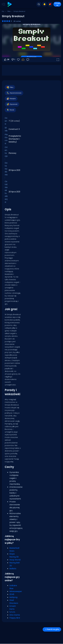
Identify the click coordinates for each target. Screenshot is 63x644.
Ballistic (13, 569)
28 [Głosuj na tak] (7, 60)
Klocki (10, 110)
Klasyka (11, 99)
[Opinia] (28, 60)
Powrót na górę (52, 629)
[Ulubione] (18, 60)
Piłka (9, 11)
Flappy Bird (15, 618)
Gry (3, 11)
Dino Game (15, 615)
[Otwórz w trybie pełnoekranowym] (58, 60)
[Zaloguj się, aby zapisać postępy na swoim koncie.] (23, 60)
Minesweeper (16, 591)
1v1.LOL (12, 612)
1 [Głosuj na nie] (13, 60)
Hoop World (15, 560)
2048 (12, 594)
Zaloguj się (57, 4)
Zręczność (12, 104)
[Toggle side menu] (3, 4)
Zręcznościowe (14, 93)
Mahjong (13, 597)
